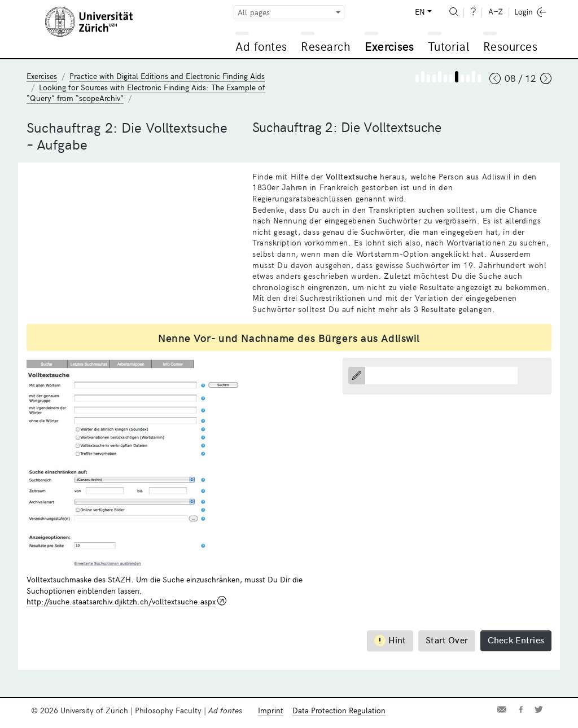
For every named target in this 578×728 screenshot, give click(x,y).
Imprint (271, 710)
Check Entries (516, 639)
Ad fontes (261, 46)
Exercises (389, 46)
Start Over (447, 639)
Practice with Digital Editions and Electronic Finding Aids (167, 76)
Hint (390, 640)
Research (326, 46)
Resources (511, 46)
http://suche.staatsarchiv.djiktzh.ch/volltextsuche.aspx (121, 601)
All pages (254, 12)
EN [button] (420, 12)
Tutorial (448, 46)
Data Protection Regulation (339, 710)
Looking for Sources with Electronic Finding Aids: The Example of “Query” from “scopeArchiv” (146, 93)
